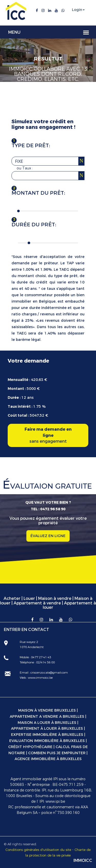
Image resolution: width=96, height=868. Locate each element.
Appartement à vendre (37, 603)
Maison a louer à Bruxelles (47, 723)
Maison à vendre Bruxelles (47, 710)
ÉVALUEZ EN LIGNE (48, 536)
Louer (29, 598)
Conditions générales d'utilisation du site (38, 850)
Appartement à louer (69, 605)
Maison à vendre (55, 598)
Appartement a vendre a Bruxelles (47, 717)
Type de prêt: (31, 146)
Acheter (12, 598)
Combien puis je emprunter (57, 753)
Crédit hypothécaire (30, 747)
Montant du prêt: (38, 193)
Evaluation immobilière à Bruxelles (47, 741)
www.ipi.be (55, 802)
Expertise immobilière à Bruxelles (47, 735)
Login (77, 10)
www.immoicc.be (40, 678)
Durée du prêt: (34, 225)
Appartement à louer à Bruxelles (47, 729)
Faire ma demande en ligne (48, 436)
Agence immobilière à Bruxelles (48, 759)
